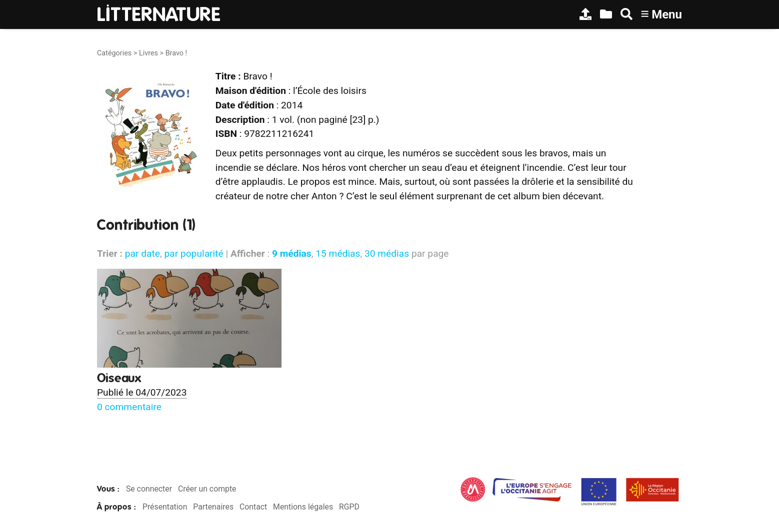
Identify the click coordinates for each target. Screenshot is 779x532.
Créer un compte (207, 489)
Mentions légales (303, 507)
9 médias (292, 254)
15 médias (338, 254)
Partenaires (213, 507)
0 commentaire (129, 407)
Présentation (165, 507)
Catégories (114, 53)
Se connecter (149, 489)
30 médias (387, 254)
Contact (253, 507)
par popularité (193, 254)
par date (142, 254)
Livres (148, 53)
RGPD (349, 507)
